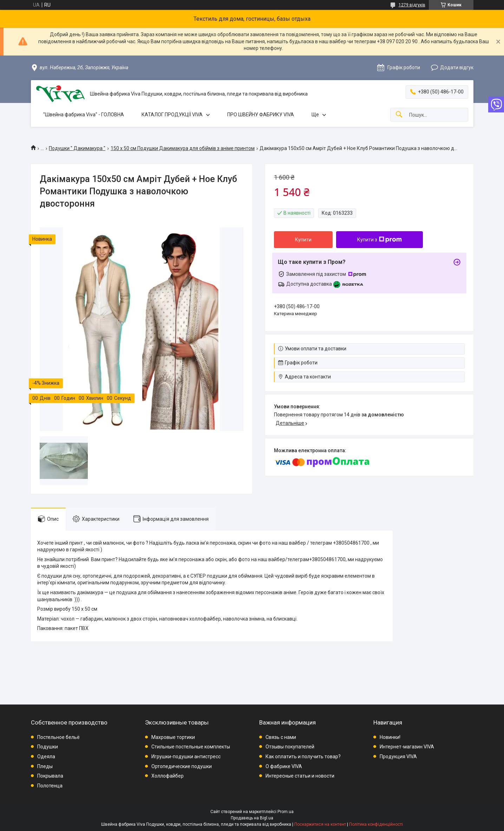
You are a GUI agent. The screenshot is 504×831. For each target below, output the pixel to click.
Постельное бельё (58, 737)
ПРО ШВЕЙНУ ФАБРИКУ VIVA (261, 115)
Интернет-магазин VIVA (407, 747)
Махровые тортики (173, 737)
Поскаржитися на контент (320, 824)
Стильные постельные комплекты (191, 747)
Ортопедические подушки (182, 766)
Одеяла (46, 757)
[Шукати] (399, 115)
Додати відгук (457, 67)
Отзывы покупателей (290, 747)
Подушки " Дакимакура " (77, 148)
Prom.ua (286, 812)
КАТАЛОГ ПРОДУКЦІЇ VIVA (172, 115)
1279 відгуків (412, 5)
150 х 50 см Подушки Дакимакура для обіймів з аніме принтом (183, 148)
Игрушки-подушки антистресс (186, 757)
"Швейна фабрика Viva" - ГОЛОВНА (84, 115)
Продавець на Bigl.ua (252, 818)
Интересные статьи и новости (300, 776)
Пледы (45, 766)
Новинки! (390, 737)
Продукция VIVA (398, 757)
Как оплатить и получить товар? (303, 757)
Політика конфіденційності (376, 824)
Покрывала (50, 776)
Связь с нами (281, 737)
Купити (303, 240)
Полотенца (50, 786)
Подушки (48, 747)
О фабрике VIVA (284, 766)
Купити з (379, 240)
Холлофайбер (168, 776)
